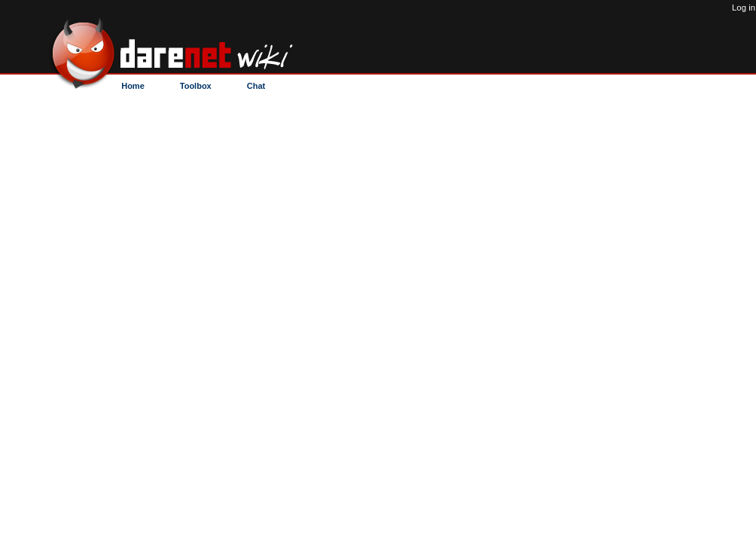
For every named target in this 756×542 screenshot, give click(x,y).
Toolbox (196, 86)
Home (133, 86)
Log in (744, 8)
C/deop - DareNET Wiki (193, 47)
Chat (256, 86)
